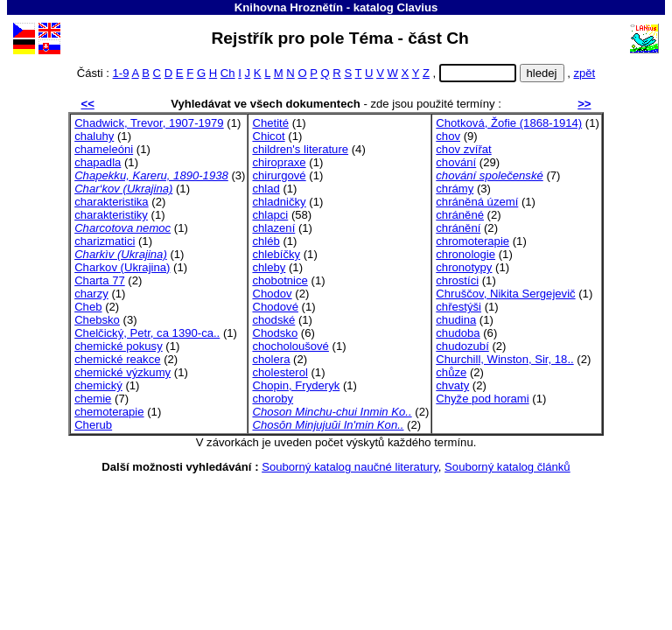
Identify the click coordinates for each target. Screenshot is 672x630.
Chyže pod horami (482, 399)
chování (456, 162)
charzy (91, 294)
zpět (584, 73)
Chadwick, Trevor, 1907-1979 (149, 123)
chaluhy (94, 136)
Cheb (88, 307)
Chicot (268, 136)
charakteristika (112, 202)
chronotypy (464, 267)
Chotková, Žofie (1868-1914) (509, 123)
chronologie (465, 254)
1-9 (121, 73)
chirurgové (279, 175)
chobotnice (280, 280)
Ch (228, 73)
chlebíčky (276, 254)
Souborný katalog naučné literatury (350, 467)
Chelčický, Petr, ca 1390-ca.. (147, 333)
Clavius (417, 7)
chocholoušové (290, 346)
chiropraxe (279, 162)
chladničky (279, 202)
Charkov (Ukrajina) (122, 267)
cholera (271, 359)
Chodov (272, 294)
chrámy (455, 189)
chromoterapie (472, 241)
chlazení (273, 228)
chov (448, 136)
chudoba (458, 333)
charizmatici (105, 241)
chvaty (452, 385)
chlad (266, 189)
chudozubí (462, 346)
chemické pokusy (119, 346)
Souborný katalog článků (507, 467)
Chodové (275, 307)
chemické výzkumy (122, 372)
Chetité (270, 123)
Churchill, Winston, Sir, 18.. (504, 359)
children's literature (300, 149)
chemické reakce (117, 359)
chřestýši (458, 307)
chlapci (270, 215)
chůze (451, 372)
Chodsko (275, 333)
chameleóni (104, 149)
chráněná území (477, 202)
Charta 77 (100, 280)
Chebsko (97, 320)
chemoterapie (109, 412)
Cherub (93, 425)
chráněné (460, 215)
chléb (266, 241)
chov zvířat (463, 149)
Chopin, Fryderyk (296, 385)
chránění (458, 228)
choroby (273, 399)
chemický (98, 385)
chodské (273, 320)
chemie (93, 399)
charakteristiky (111, 215)
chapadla (98, 162)
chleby (269, 267)
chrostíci (457, 280)
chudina (456, 320)
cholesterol (280, 372)
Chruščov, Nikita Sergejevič (505, 294)
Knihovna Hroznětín (289, 7)
